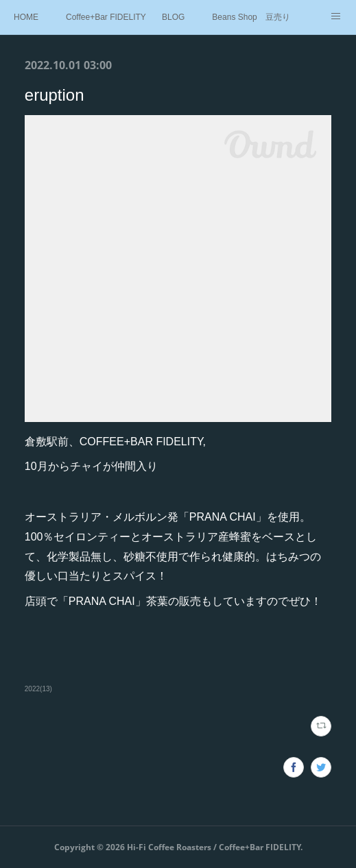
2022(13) (38, 689)
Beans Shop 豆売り (251, 17)
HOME (26, 17)
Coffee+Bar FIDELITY (106, 17)
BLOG (173, 17)
